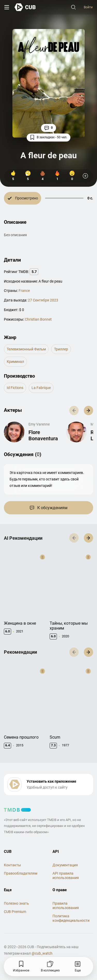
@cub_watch (42, 943)
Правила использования (66, 895)
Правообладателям (21, 863)
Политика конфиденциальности (71, 908)
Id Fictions (15, 388)
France (24, 291)
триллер (61, 349)
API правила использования (66, 865)
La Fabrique (41, 388)
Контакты (12, 855)
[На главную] (25, 7)
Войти (88, 7)
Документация (65, 855)
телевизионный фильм (26, 349)
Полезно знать (16, 893)
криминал (15, 362)
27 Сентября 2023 (43, 300)
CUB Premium (15, 902)
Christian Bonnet (38, 319)
